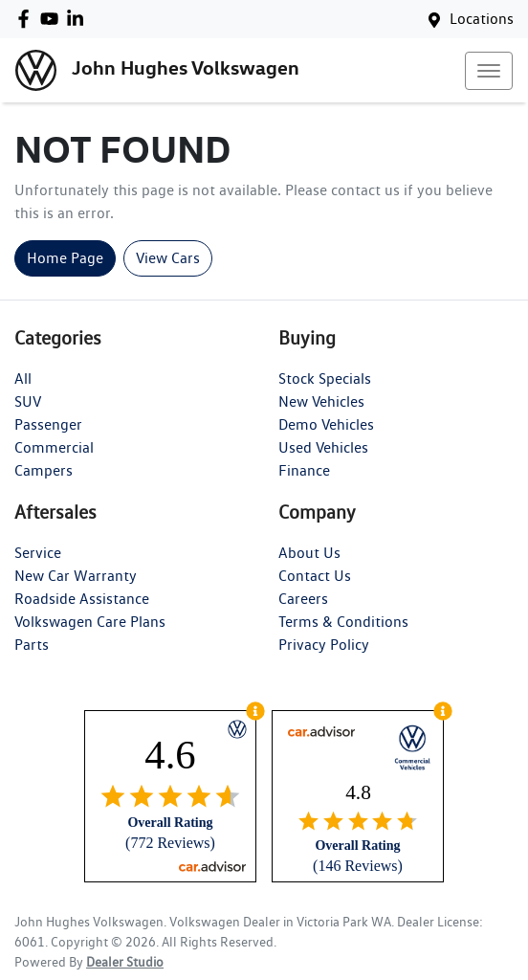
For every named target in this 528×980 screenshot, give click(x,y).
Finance (304, 470)
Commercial (54, 447)
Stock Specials (325, 379)
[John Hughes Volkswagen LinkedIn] (79, 19)
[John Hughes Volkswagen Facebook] (27, 19)
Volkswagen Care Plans (90, 622)
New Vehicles (321, 401)
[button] (489, 71)
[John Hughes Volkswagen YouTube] (53, 19)
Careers (303, 599)
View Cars (168, 258)
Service (38, 553)
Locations (482, 19)
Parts (32, 645)
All (23, 379)
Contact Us (315, 576)
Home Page (65, 258)
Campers (44, 470)
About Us (309, 553)
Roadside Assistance (82, 599)
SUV (28, 401)
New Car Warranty (76, 576)
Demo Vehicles (326, 424)
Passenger (48, 424)
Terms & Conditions (343, 622)
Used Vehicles (323, 447)
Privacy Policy (324, 645)
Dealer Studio (125, 962)
